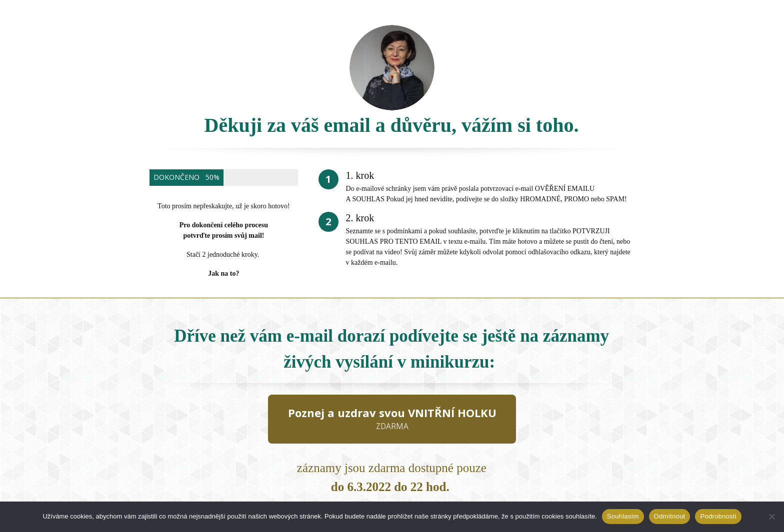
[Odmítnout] (771, 517)
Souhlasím (623, 516)
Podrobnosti (718, 516)
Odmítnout (670, 516)
